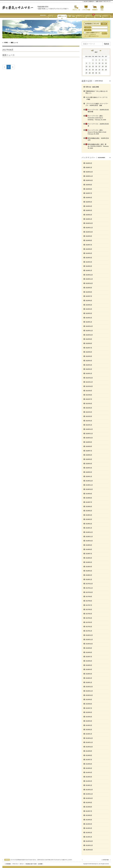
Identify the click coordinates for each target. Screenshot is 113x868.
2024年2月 (89, 266)
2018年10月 (89, 541)
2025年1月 (89, 219)
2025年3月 (89, 210)
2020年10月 (89, 438)
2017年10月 (89, 592)
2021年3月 (89, 416)
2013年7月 (89, 811)
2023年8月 (89, 292)
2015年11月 (89, 691)
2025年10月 (89, 180)
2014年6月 (89, 764)
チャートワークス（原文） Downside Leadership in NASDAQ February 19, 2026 (97, 118)
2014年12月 (89, 738)
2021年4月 (89, 412)
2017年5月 (89, 614)
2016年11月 (89, 640)
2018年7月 (89, 554)
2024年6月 (89, 249)
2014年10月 (89, 747)
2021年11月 (89, 382)
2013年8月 (89, 807)
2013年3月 (89, 828)
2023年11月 (89, 279)
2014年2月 (89, 781)
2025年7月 (89, 193)
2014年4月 (89, 772)
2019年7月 (89, 502)
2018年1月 (89, 579)
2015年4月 (89, 721)
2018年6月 (89, 558)
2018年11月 (89, 537)
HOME (6, 43)
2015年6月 (89, 712)
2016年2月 (89, 678)
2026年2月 (89, 163)
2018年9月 (89, 545)
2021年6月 (89, 404)
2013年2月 (89, 833)
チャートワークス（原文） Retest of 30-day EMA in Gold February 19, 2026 (98, 132)
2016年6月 (89, 661)
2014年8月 (89, 755)
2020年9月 (89, 442)
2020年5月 (89, 459)
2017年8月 (89, 601)
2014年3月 (89, 777)
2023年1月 (89, 322)
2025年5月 (89, 202)
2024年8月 (89, 240)
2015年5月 (89, 717)
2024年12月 (89, 223)
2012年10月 (89, 850)
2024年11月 (89, 228)
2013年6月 (89, 815)
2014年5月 (89, 768)
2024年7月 (89, 245)
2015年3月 (89, 725)
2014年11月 (89, 742)
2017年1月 (89, 631)
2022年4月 (89, 361)
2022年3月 (89, 365)
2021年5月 (89, 408)
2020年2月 (89, 472)
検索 (107, 44)
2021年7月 (89, 399)
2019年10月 (89, 489)
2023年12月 (89, 275)
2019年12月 (89, 481)
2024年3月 (89, 262)
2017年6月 (89, 610)
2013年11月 (89, 794)
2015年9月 (89, 700)
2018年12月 (89, 532)
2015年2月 (89, 730)
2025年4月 (89, 206)
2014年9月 (89, 751)
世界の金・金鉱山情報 (92, 87)
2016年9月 (89, 648)
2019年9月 (89, 494)
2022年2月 (89, 369)
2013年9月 (89, 803)
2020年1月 (89, 476)
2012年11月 (89, 845)
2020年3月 (89, 468)
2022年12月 (89, 326)
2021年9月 (89, 391)
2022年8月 (89, 343)
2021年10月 (89, 386)
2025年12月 (89, 172)
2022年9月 (89, 339)
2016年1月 (89, 682)
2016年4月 (89, 669)
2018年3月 (89, 571)
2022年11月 (89, 331)
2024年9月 (89, 236)
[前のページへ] (5, 67)
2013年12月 (89, 790)
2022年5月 (89, 356)
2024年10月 (89, 232)
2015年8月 (89, 704)
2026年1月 (89, 168)
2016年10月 (89, 644)
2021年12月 (89, 378)
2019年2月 (89, 524)
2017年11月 (89, 588)
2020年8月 (89, 446)
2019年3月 (89, 519)
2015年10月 (89, 695)
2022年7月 (89, 348)
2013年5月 (89, 820)
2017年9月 (89, 597)
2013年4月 (89, 824)
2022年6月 (89, 352)
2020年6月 (89, 455)
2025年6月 (89, 198)
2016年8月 (89, 652)
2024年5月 (89, 253)
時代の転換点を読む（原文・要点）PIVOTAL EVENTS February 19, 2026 (98, 146)
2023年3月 (89, 313)
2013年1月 (89, 837)
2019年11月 (89, 485)
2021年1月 (89, 425)
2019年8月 (89, 498)
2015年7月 (89, 708)
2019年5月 (89, 511)
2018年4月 (89, 567)
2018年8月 (89, 549)
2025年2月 (89, 215)
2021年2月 (89, 421)
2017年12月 (89, 584)
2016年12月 (89, 635)
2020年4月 (89, 464)
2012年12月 (89, 841)
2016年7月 (89, 657)
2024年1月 (89, 271)
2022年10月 (89, 335)
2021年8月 (89, 395)
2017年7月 (89, 605)
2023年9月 (89, 288)
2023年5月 (89, 305)
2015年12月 (89, 687)
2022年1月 (89, 373)
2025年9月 (89, 185)
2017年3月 (89, 622)
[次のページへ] (13, 67)
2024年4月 (89, 258)
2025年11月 (89, 176)
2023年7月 (89, 296)
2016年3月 (89, 674)
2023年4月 (89, 309)
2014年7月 (89, 760)
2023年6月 (89, 301)
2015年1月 (89, 734)
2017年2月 (89, 627)
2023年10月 (89, 283)
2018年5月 (89, 562)
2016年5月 (89, 665)
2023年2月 (89, 318)
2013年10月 (89, 798)
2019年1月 (89, 528)
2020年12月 (89, 429)
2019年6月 (89, 507)
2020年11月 (89, 434)
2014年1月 (89, 785)
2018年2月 (89, 575)
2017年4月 (89, 618)
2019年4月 (89, 515)
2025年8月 (89, 189)
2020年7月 (89, 451)
